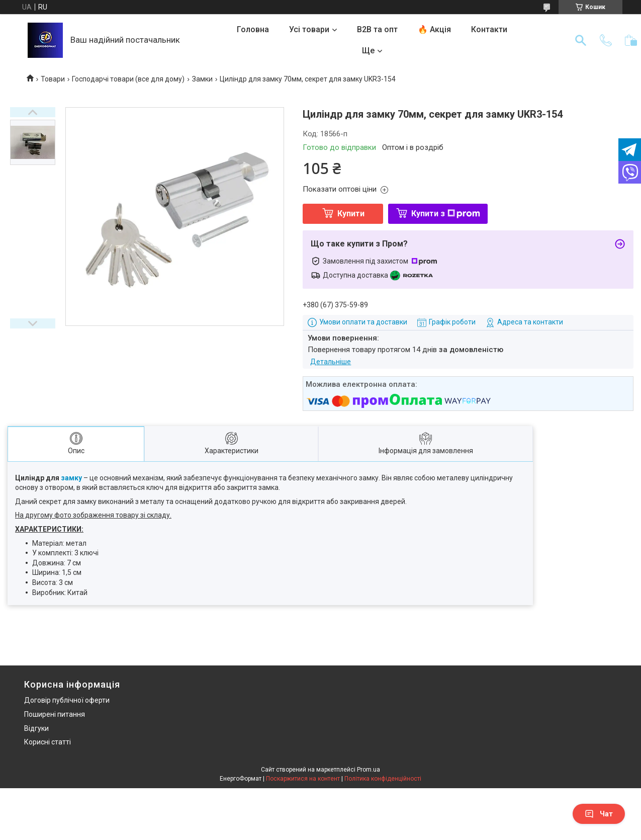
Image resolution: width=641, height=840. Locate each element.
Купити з (446, 214)
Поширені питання (55, 714)
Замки (202, 79)
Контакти (489, 29)
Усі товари (309, 29)
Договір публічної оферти (67, 700)
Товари (53, 79)
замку (71, 478)
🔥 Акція (434, 29)
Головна (253, 29)
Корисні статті (48, 742)
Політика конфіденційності (383, 779)
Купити (351, 214)
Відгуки (36, 728)
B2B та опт (377, 29)
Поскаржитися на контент (303, 779)
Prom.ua (369, 770)
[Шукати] (581, 40)
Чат (599, 814)
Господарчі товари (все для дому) (128, 79)
